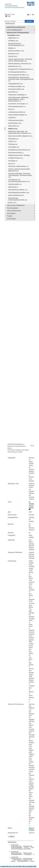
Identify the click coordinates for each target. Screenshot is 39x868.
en (33, 15)
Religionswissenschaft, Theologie (19, 155)
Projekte (10, 216)
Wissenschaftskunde (16, 195)
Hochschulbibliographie (15, 30)
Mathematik (14, 126)
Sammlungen (11, 213)
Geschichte (13, 92)
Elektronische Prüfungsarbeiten (18, 33)
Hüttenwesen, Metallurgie (17, 95)
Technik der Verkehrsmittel (18, 166)
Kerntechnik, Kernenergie (18, 104)
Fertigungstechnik (16, 84)
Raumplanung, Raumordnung (19, 150)
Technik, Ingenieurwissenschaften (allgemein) (19, 170)
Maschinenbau (15, 123)
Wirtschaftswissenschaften (19, 192)
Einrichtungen (11, 219)
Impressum (32, 866)
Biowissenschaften (16, 51)
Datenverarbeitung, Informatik (20, 64)
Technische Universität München (15, 7)
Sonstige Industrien (16, 158)
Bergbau (12, 48)
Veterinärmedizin (15, 184)
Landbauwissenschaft (17, 112)
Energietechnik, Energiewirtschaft (21, 69)
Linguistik (12, 118)
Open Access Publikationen (16, 205)
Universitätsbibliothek (11, 6)
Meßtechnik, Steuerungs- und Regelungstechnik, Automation (20, 132)
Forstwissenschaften (16, 86)
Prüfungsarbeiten (23, 861)
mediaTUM (8, 4)
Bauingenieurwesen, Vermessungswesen (16, 44)
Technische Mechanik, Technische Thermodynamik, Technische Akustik (20, 175)
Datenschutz (13, 866)
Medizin (13, 129)
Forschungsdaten (13, 208)
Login (8, 16)
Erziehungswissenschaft (17, 72)
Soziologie (13, 161)
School (12, 203)
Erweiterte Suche (10, 23)
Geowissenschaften (16, 89)
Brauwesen (13, 54)
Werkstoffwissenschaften (18, 190)
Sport (12, 164)
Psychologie (14, 147)
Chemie (13, 56)
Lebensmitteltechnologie (18, 115)
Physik (12, 141)
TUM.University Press (14, 211)
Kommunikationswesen (17, 106)
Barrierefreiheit (23, 866)
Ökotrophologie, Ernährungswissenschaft (18, 199)
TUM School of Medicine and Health (18, 450)
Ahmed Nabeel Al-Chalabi (15, 452)
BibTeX (11, 836)
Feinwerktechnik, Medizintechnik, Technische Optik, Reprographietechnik (21, 79)
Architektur (13, 41)
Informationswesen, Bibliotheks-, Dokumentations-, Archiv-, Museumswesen (19, 99)
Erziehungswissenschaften (18, 75)
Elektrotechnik (15, 66)
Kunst (11, 109)
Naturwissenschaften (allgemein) (20, 136)
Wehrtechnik (13, 187)
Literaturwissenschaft (16, 120)
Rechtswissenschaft (16, 153)
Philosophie (13, 139)
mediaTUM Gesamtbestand (16, 27)
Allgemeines (13, 38)
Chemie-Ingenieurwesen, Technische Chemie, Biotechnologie (20, 60)
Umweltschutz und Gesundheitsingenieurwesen (19, 181)
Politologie (13, 144)
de (28, 15)
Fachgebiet (14, 35)
